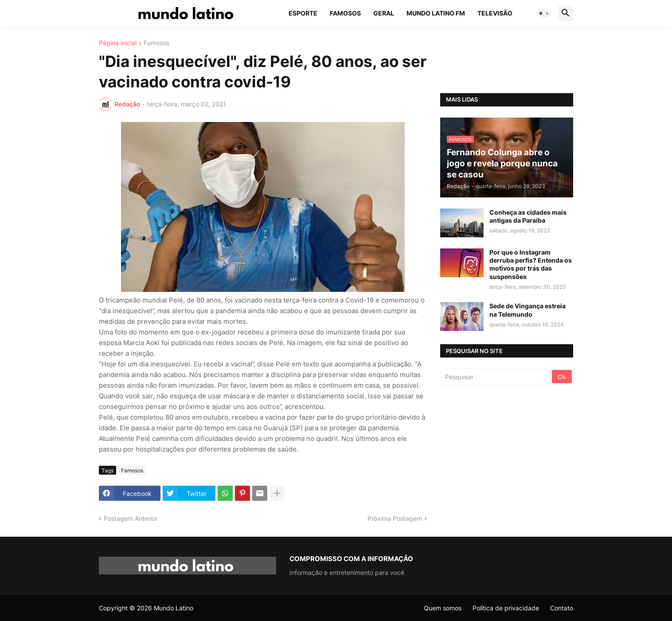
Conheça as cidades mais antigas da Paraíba (528, 216)
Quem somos (443, 608)
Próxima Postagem (395, 518)
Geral (384, 13)
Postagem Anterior (131, 518)
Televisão (495, 13)
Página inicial (118, 43)
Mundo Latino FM (436, 13)
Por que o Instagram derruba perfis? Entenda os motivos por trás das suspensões (531, 264)
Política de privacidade (506, 608)
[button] (544, 13)
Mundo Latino (174, 608)
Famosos (345, 13)
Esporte (303, 13)
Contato (562, 608)
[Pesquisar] (497, 377)
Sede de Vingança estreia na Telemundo (527, 310)
